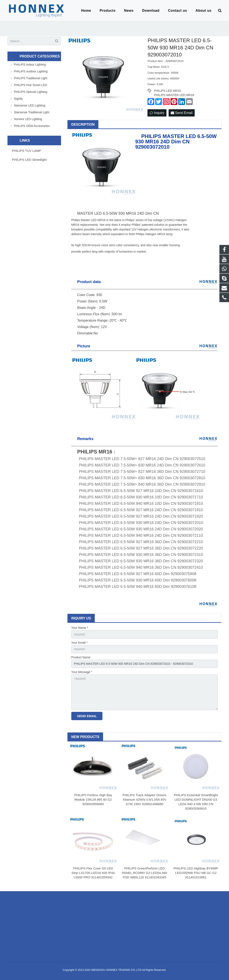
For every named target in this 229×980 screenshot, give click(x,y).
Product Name (81, 657)
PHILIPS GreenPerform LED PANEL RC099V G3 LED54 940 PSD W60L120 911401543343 (144, 873)
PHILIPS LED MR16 (167, 91)
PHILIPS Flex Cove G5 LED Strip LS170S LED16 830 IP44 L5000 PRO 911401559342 (93, 873)
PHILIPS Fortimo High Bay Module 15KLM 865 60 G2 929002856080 (93, 799)
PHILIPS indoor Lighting (30, 65)
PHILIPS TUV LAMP (26, 151)
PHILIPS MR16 (95, 452)
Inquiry (157, 113)
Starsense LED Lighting (30, 105)
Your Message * (82, 672)
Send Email (182, 113)
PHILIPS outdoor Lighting (31, 71)
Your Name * (80, 628)
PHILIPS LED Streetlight (29, 160)
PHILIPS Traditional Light (31, 78)
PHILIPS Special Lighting (31, 92)
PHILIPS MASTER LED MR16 (174, 95)
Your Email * (79, 643)
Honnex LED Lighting (28, 119)
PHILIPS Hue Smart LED (31, 85)
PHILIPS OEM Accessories (32, 126)
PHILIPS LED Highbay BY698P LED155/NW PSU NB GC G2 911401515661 (196, 873)
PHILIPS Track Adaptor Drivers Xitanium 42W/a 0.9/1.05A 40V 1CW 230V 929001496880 (144, 799)
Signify (18, 99)
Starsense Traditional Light (32, 112)
